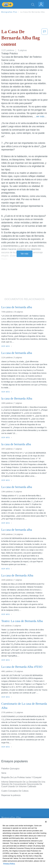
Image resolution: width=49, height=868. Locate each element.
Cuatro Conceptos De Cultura (15, 791)
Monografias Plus (9, 12)
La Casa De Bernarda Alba (33, 12)
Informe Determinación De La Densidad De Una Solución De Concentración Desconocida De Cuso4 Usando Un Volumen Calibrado (23, 784)
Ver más (25, 254)
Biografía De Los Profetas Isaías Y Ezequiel (21, 777)
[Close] (46, 826)
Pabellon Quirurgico (10, 769)
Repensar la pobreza (11, 795)
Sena (4, 773)
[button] (45, 38)
